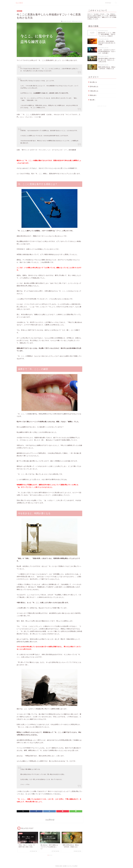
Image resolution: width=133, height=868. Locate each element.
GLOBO (19, 3)
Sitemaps (108, 3)
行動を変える (94, 91)
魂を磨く (19, 11)
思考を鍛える (94, 87)
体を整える (93, 82)
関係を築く (93, 95)
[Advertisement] (102, 120)
